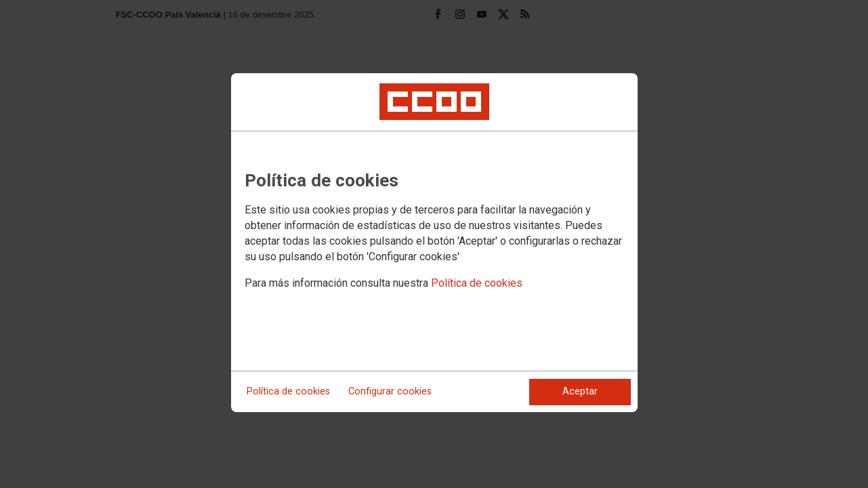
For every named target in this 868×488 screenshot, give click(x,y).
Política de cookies (477, 283)
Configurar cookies (390, 391)
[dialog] (434, 243)
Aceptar (580, 391)
